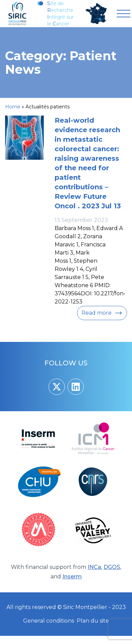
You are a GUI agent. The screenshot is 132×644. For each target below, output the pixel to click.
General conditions (49, 621)
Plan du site (93, 621)
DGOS (112, 567)
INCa (94, 567)
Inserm (72, 577)
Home (13, 107)
